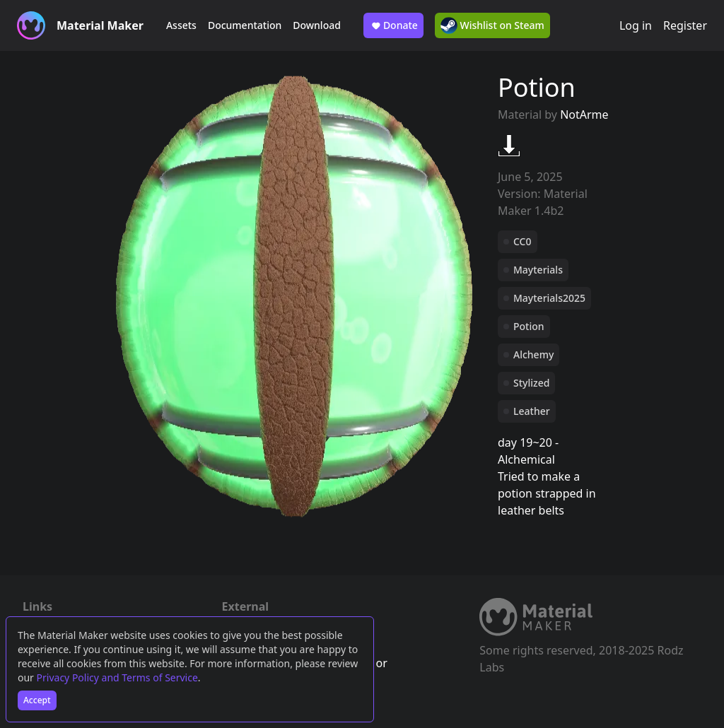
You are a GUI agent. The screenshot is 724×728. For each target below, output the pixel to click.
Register (685, 25)
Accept (37, 700)
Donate (393, 25)
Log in (636, 25)
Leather (532, 411)
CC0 (522, 241)
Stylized (531, 383)
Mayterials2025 (549, 298)
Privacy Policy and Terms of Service (117, 677)
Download (317, 25)
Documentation (245, 25)
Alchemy (533, 354)
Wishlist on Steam (492, 25)
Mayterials (538, 270)
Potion (529, 326)
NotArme (584, 115)
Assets (181, 25)
